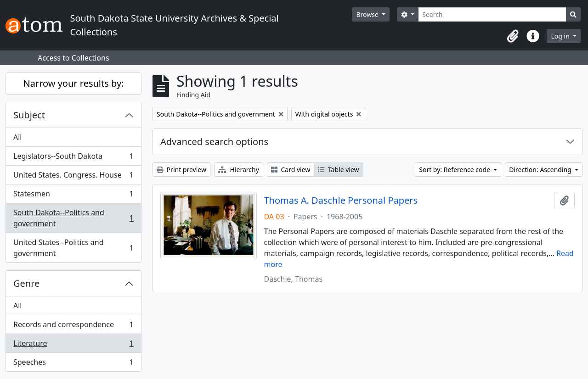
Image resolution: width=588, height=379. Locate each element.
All (17, 137)
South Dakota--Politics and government (73, 218)
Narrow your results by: (74, 83)
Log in (561, 36)
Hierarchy (239, 170)
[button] (513, 36)
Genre (26, 283)
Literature (73, 345)
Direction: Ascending (541, 170)
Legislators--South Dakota (73, 158)
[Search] (492, 14)
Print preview (181, 170)
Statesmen (73, 196)
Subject (29, 115)
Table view (338, 170)
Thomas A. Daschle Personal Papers (341, 201)
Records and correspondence (73, 326)
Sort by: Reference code (455, 170)
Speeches (73, 364)
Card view (291, 170)
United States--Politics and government (73, 248)
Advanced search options (214, 142)
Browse (368, 14)
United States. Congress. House (73, 177)
